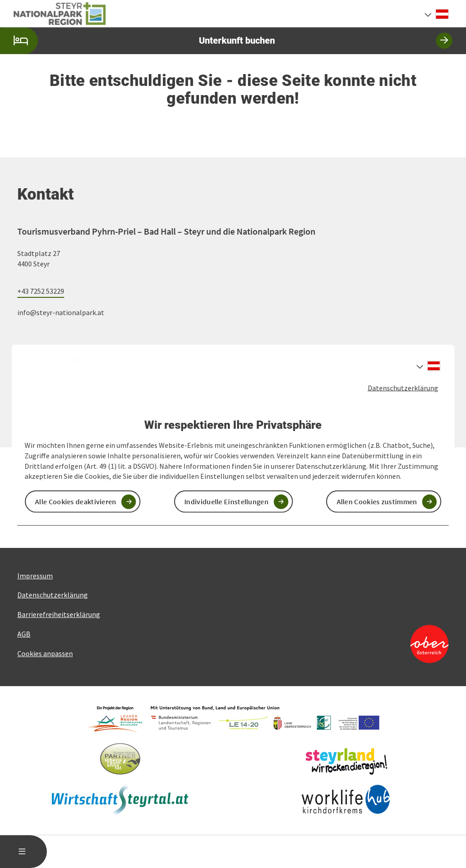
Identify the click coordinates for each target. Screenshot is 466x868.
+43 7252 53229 (41, 291)
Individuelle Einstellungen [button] (226, 502)
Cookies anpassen (45, 653)
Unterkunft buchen (226, 41)
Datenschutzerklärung (403, 387)
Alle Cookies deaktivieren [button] (76, 502)
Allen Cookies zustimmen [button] (377, 502)
